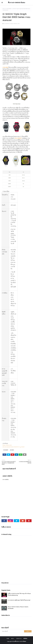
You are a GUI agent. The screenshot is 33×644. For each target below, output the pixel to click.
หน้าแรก (4, 9)
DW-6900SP (9, 9)
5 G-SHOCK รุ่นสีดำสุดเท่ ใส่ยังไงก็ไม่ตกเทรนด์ (19, 600)
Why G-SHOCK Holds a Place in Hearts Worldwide (18, 608)
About (13, 638)
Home (8, 638)
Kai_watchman (7, 23)
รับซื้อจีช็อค (25, 638)
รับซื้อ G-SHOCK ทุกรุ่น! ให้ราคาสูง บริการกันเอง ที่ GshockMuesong (19, 594)
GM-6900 (5, 67)
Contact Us (19, 638)
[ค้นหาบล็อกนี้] (13, 631)
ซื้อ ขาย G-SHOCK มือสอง (17, 3)
